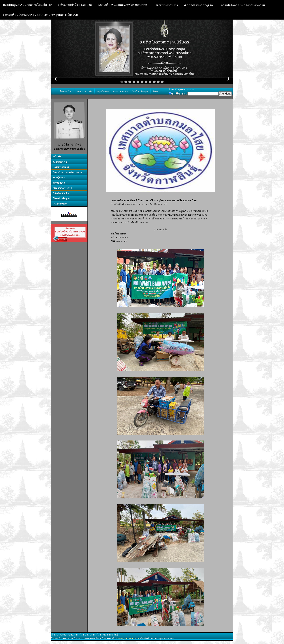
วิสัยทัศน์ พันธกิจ (61, 193)
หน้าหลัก (57, 157)
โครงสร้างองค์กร (61, 167)
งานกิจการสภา (60, 204)
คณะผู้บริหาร (59, 178)
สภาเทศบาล (59, 183)
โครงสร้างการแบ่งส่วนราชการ (67, 172)
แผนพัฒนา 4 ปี (60, 162)
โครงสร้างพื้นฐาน (61, 199)
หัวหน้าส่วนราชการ (62, 188)
